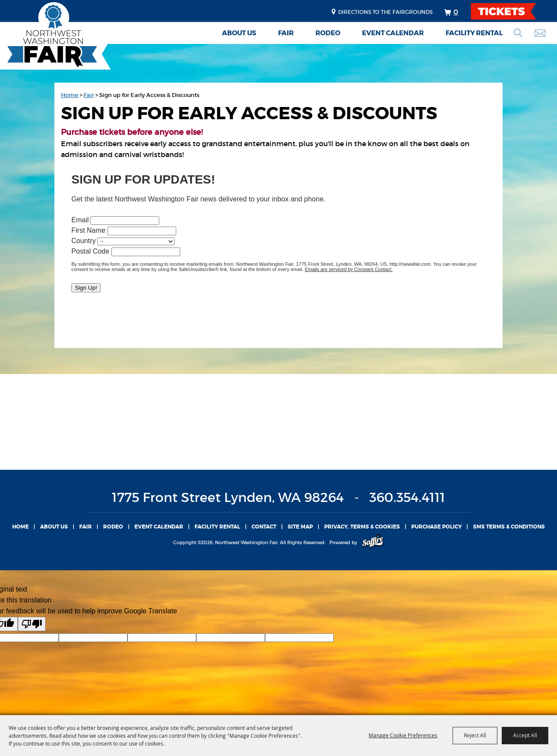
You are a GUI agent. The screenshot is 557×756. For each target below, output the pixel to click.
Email (80, 220)
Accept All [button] (525, 735)
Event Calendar (393, 33)
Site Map (300, 527)
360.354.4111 (407, 497)
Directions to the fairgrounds (385, 12)
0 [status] (456, 12)
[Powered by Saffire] (373, 542)
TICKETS (511, 11)
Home (70, 95)
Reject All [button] (475, 735)
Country (84, 241)
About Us (239, 33)
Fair (286, 33)
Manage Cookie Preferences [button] (403, 735)
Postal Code (90, 251)
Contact (264, 527)
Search (518, 33)
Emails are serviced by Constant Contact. (349, 269)
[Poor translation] (32, 624)
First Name (88, 230)
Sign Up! (86, 288)
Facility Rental (474, 33)
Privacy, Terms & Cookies (362, 527)
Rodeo (328, 33)
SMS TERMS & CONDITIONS (509, 527)
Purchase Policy (436, 527)
